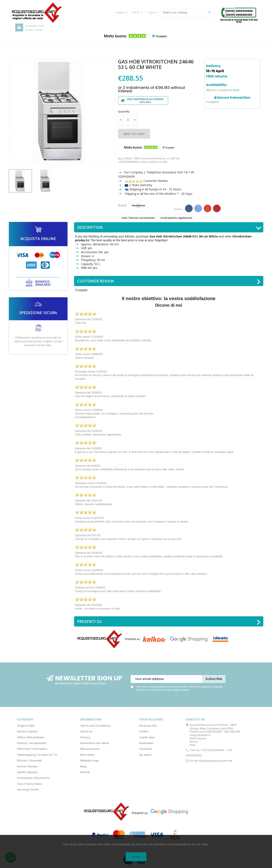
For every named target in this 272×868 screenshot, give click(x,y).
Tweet (198, 208)
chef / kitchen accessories (138, 218)
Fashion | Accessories (32, 743)
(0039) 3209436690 (239, 11)
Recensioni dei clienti (95, 743)
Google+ (208, 208)
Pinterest (217, 208)
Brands (85, 772)
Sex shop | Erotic (28, 790)
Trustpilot (212, 102)
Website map (90, 761)
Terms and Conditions (96, 726)
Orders (144, 731)
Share (189, 208)
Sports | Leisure (27, 731)
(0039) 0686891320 (239, 15)
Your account (151, 719)
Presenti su (132, 639)
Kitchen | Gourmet (29, 761)
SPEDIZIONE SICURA (38, 313)
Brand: (123, 205)
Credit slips (147, 737)
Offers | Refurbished (30, 737)
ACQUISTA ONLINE (38, 239)
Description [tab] (169, 228)
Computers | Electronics (33, 778)
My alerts (145, 755)
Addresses (146, 743)
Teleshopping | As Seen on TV (37, 755)
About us (87, 731)
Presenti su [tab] (169, 622)
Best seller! (88, 755)
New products (90, 749)
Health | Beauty (27, 772)
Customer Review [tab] (169, 281)
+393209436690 (128, 162)
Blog (83, 766)
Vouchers (146, 749)
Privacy (85, 737)
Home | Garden (27, 766)
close (136, 857)
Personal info (148, 726)
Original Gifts (26, 726)
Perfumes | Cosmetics (32, 749)
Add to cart (134, 134)
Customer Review (146, 181)
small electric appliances (176, 218)
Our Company (133, 172)
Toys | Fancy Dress (29, 784)
